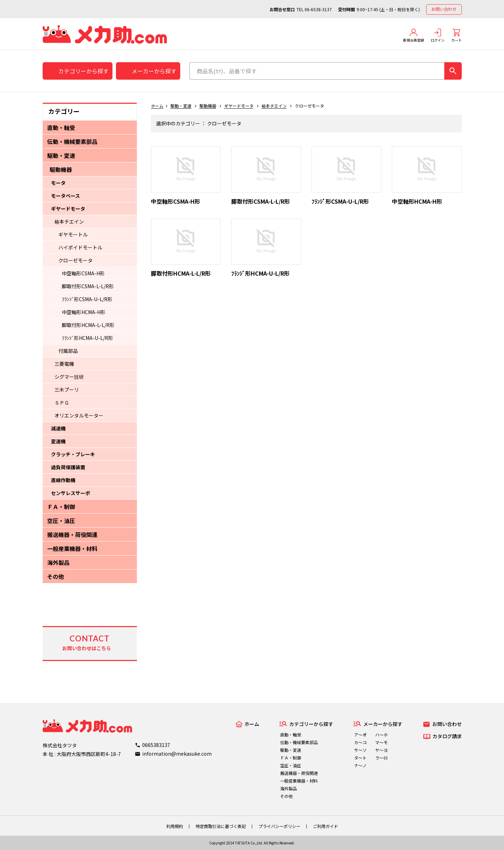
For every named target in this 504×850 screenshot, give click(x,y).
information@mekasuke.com (177, 754)
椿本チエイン (69, 221)
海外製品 (58, 562)
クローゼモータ (75, 260)
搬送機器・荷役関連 (72, 535)
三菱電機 (64, 364)
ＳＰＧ (62, 402)
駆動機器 (61, 169)
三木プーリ (67, 390)
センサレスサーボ (71, 493)
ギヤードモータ (68, 209)
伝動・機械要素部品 (72, 141)
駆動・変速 (61, 155)
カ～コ (360, 742)
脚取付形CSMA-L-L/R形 (88, 286)
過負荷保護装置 (68, 467)
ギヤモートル (73, 234)
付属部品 (68, 351)
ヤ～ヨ (381, 750)
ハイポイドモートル (80, 247)
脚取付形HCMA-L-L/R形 (88, 325)
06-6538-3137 (318, 9)
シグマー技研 (69, 377)
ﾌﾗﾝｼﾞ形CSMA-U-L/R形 (87, 299)
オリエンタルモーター (79, 415)
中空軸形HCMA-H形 (84, 312)
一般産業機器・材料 (72, 548)
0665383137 (156, 745)
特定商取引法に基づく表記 (221, 826)
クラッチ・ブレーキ (73, 454)
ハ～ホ (381, 735)
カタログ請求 (447, 736)
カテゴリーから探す (83, 71)
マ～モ (381, 742)
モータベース (65, 196)
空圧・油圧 (61, 521)
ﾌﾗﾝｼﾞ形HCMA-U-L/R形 (87, 338)
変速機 (58, 441)
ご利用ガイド (326, 826)
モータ (58, 183)
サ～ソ (360, 750)
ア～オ (360, 735)
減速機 (58, 428)
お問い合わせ (444, 9)
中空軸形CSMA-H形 (83, 273)
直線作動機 (63, 480)
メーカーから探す (154, 71)
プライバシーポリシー (279, 826)
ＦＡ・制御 (61, 507)
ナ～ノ (360, 765)
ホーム (157, 106)
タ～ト (360, 758)
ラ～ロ (381, 758)
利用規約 (175, 826)
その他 (56, 576)
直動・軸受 (61, 128)
